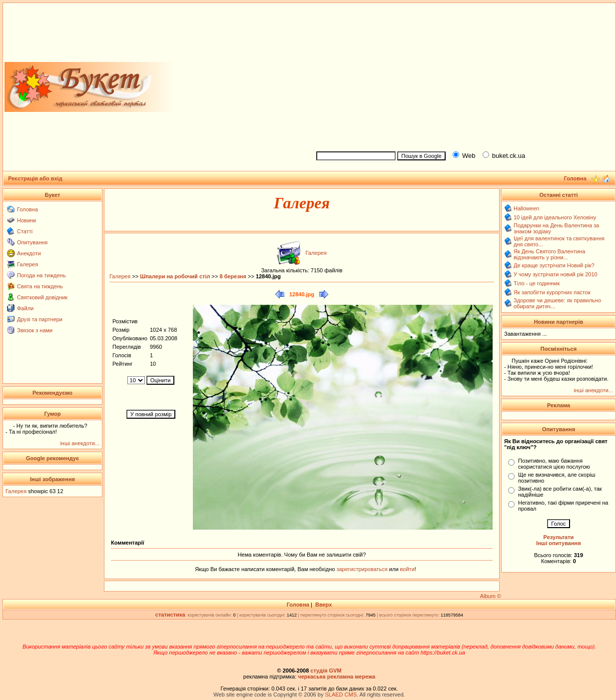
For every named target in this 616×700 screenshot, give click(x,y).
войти (407, 569)
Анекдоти (29, 253)
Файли (25, 308)
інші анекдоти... (80, 443)
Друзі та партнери (40, 319)
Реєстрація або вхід (35, 178)
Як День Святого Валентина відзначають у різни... (549, 254)
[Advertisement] (462, 75)
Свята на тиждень (40, 286)
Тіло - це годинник (537, 283)
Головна (27, 209)
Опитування (32, 242)
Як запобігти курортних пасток (552, 292)
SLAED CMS (341, 695)
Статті (25, 231)
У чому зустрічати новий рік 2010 (556, 274)
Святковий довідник (42, 297)
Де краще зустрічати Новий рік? (554, 265)
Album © (491, 596)
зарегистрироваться (362, 569)
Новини (26, 220)
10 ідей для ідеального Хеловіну (555, 217)
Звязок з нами (35, 330)
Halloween (526, 208)
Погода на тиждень (41, 275)
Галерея (27, 264)
